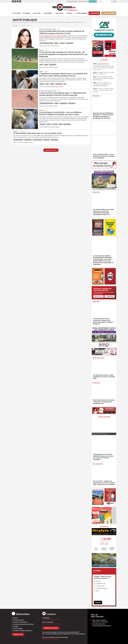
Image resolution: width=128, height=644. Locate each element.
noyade (46, 65)
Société (46, 50)
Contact (16, 618)
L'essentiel (104, 60)
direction (56, 43)
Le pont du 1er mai (101, 584)
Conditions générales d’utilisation (23, 631)
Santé (59, 29)
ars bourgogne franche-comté (46, 43)
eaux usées (55, 124)
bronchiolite (42, 124)
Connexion (110, 296)
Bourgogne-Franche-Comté (48, 29)
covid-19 (49, 124)
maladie (52, 84)
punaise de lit (46, 140)
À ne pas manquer (104, 417)
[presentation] (93, 426)
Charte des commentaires (20, 622)
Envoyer (98, 603)
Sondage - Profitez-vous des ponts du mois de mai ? (103, 578)
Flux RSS (16, 626)
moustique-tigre (63, 103)
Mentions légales (18, 629)
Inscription (99, 296)
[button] (112, 1)
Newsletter (18, 634)
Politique (21, 131)
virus (65, 84)
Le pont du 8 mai (100, 586)
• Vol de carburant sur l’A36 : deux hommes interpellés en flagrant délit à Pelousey (104, 78)
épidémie (42, 84)
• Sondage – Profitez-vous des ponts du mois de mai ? (104, 73)
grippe (47, 84)
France (41, 50)
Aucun (98, 591)
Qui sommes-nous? (19, 620)
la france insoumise (37, 140)
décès (41, 65)
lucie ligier (62, 43)
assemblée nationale (18, 140)
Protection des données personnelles (24, 624)
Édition (66, 10)
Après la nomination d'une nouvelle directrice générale (53, 36)
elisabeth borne (28, 140)
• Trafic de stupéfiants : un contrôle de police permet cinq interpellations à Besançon (102, 84)
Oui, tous (98, 581)
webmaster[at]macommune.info (51, 639)
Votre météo (104, 527)
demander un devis (51, 628)
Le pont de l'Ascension (102, 588)
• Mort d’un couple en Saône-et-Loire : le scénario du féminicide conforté (103, 90)
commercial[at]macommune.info (51, 624)
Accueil (15, 25)
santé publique (70, 43)
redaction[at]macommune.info (50, 620)
